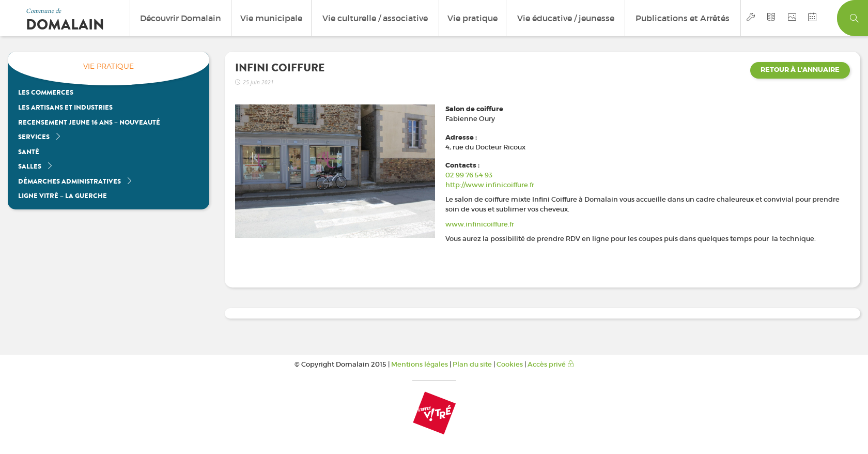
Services (40, 137)
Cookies (510, 364)
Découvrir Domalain (181, 18)
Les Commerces (46, 92)
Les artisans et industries (65, 107)
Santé (29, 152)
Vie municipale (271, 18)
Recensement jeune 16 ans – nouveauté (89, 122)
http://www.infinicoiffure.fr (490, 185)
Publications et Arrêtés (683, 18)
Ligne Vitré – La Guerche (63, 196)
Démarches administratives (75, 181)
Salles (36, 166)
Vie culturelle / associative (375, 18)
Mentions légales (420, 364)
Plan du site (472, 364)
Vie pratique (472, 18)
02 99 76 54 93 (469, 175)
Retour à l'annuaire (800, 70)
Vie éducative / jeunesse (566, 18)
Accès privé (551, 364)
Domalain (65, 25)
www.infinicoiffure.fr (480, 224)
